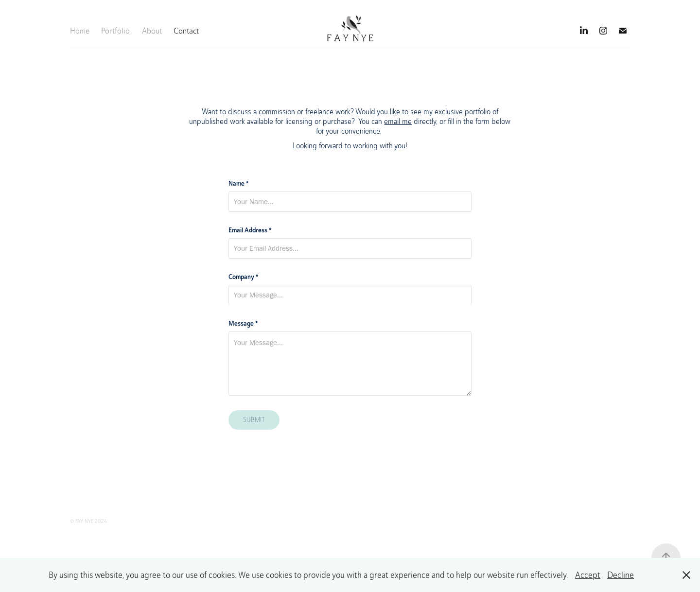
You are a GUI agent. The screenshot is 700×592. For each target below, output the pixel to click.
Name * (238, 183)
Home (80, 31)
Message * (243, 323)
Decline (621, 575)
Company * (243, 277)
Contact (186, 31)
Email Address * (250, 230)
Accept (588, 575)
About (152, 31)
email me (398, 121)
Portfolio (115, 31)
